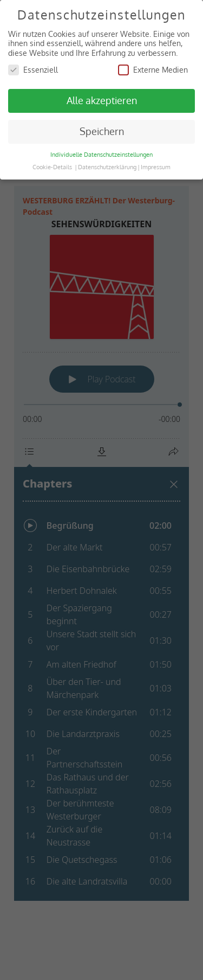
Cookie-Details (52, 167)
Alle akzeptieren (102, 100)
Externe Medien (153, 70)
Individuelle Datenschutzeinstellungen (101, 154)
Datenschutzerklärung (107, 167)
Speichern (102, 131)
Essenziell (33, 70)
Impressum (156, 167)
